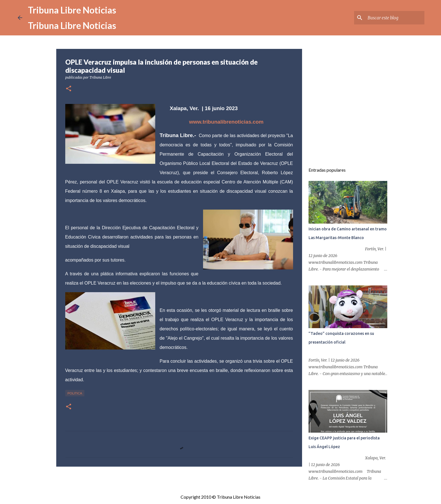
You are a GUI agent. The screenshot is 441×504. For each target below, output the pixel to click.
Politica (75, 393)
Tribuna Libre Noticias (72, 10)
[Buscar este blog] (395, 18)
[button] (69, 89)
